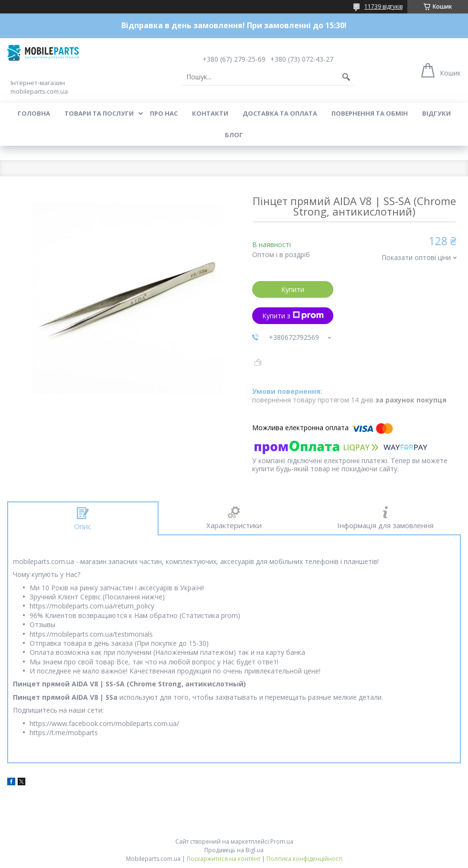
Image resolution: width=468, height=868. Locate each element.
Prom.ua (282, 841)
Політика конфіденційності (304, 859)
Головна (34, 113)
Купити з (293, 316)
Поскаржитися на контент (223, 859)
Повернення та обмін (370, 113)
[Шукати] (346, 77)
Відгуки (436, 113)
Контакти (210, 113)
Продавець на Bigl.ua (234, 850)
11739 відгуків (383, 6)
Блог (234, 135)
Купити (293, 289)
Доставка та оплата (280, 113)
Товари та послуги (99, 113)
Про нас (164, 113)
